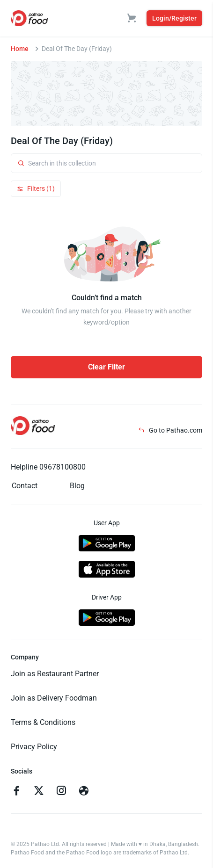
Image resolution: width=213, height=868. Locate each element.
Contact (25, 486)
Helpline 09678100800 (48, 467)
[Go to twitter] (39, 792)
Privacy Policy (34, 747)
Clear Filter (106, 367)
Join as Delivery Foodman (54, 698)
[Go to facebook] (16, 792)
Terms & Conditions (43, 722)
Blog (77, 486)
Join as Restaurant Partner (55, 674)
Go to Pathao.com (170, 430)
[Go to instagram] (61, 792)
